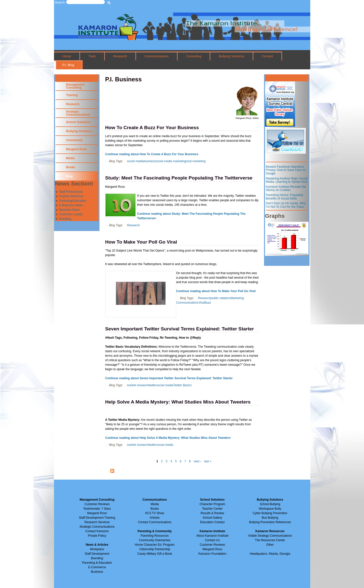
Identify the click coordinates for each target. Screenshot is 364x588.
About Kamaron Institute (212, 536)
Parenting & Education (97, 563)
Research (120, 56)
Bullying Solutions (231, 56)
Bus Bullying (270, 518)
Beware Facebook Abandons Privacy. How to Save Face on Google (286, 170)
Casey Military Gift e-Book (155, 554)
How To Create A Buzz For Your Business (152, 128)
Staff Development (97, 554)
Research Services (97, 522)
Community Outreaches (155, 540)
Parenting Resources (155, 536)
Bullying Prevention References (270, 522)
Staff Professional (71, 192)
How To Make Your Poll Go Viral (141, 242)
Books (71, 167)
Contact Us (212, 540)
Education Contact (212, 522)
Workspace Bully (270, 509)
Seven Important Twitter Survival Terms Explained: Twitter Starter (180, 329)
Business (97, 572)
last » (208, 461)
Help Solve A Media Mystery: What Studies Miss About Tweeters (178, 402)
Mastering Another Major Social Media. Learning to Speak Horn (287, 180)
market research (138, 385)
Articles (155, 518)
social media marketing (171, 161)
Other (270, 545)
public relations (221, 298)
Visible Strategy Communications (270, 536)
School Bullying (270, 504)
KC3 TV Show (155, 513)
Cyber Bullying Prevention (270, 513)
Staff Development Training (97, 518)
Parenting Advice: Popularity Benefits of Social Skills (284, 197)
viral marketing (196, 161)
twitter (152, 385)
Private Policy (97, 536)
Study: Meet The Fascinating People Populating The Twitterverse (179, 178)
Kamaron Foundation (212, 554)
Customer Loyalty (71, 214)
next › (197, 461)
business (149, 161)
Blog (69, 176)
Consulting (194, 56)
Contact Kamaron (97, 531)
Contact (267, 56)
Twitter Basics (182, 385)
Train (92, 56)
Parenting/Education (73, 201)
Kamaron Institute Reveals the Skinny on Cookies (286, 188)
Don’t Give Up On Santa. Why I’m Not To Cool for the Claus (286, 205)
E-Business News (71, 205)
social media (135, 161)
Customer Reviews (212, 545)
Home (67, 56)
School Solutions (78, 122)
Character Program (212, 504)
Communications (156, 56)
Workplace (97, 549)
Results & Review (212, 513)
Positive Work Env (71, 196)
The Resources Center (270, 540)
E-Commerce (97, 567)
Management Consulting (75, 86)
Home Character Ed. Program (155, 545)
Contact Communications (155, 522)
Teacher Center (212, 509)
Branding (65, 219)
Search (60, 2)
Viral (201, 303)
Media (70, 158)
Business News (69, 210)
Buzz (208, 303)
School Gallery (212, 518)
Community (74, 140)
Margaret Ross (76, 149)
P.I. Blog (68, 65)
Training (72, 95)
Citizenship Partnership (155, 549)
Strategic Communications (78, 113)
